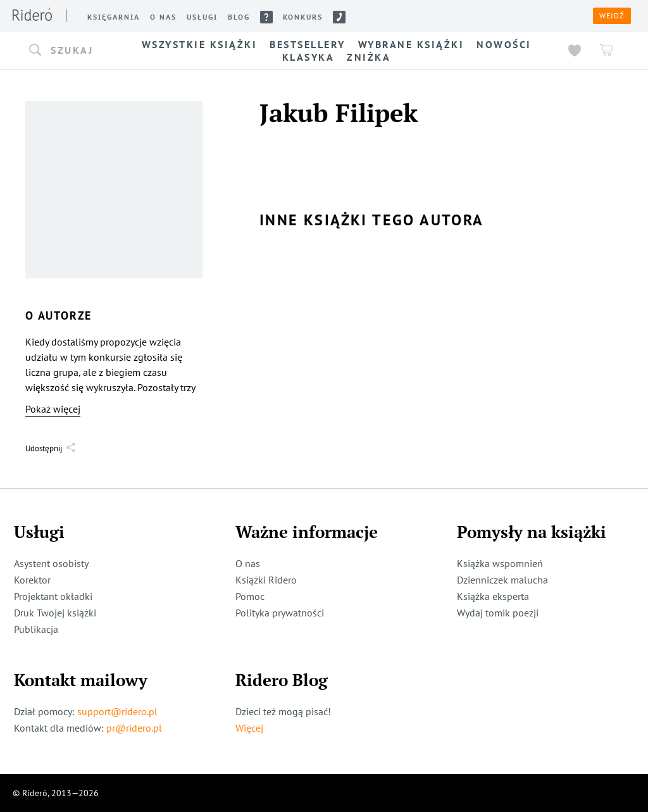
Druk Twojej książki (55, 613)
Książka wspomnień (500, 563)
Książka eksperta (493, 596)
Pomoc (250, 596)
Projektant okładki (53, 596)
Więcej (249, 728)
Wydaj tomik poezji (498, 613)
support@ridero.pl (117, 711)
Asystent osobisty (51, 563)
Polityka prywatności (280, 613)
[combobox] (70, 51)
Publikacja (36, 629)
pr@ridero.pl (134, 728)
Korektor (32, 580)
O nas (248, 563)
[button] (70, 51)
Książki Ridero (266, 580)
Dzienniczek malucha (502, 580)
